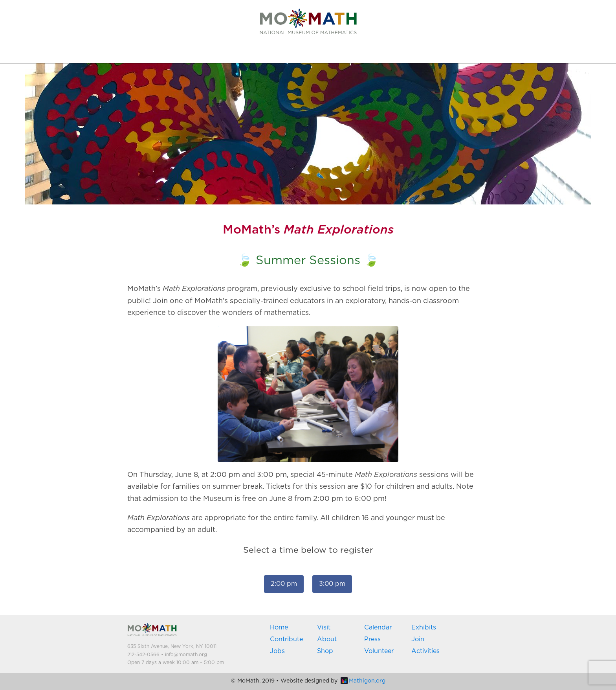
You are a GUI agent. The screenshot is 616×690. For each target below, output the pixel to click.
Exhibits (424, 627)
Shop (325, 651)
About (327, 639)
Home (279, 627)
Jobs (277, 651)
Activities (425, 651)
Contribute (286, 639)
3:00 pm (332, 584)
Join (418, 639)
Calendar (378, 627)
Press (372, 639)
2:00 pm (284, 584)
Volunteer (379, 651)
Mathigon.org (363, 681)
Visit (324, 627)
